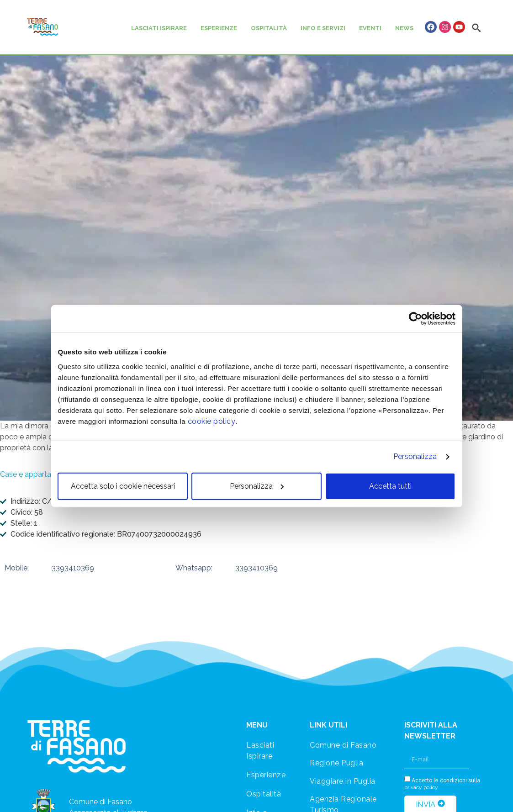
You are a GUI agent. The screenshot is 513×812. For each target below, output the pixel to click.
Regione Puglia (336, 763)
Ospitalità (264, 794)
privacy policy (421, 787)
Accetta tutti (390, 486)
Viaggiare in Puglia (343, 781)
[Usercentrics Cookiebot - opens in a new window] (415, 319)
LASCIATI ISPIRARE (159, 28)
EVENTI (370, 28)
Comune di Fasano (343, 745)
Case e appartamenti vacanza (50, 474)
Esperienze (266, 775)
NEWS (404, 28)
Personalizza (415, 456)
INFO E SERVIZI (323, 28)
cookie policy (212, 421)
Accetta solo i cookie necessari (123, 486)
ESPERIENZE (219, 28)
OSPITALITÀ (269, 28)
